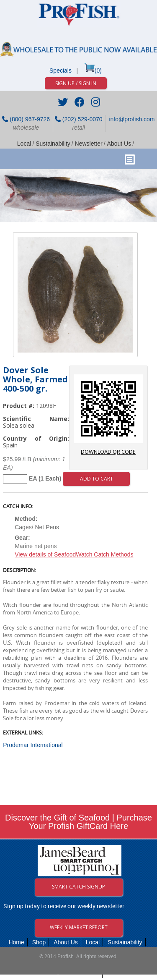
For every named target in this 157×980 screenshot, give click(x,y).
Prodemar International (33, 745)
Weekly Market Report (79, 927)
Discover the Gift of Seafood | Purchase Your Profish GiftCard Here (78, 822)
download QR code (108, 415)
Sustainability (53, 144)
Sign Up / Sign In (76, 83)
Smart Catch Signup (78, 887)
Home (16, 942)
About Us (119, 144)
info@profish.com (131, 119)
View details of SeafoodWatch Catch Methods (74, 554)
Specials (60, 71)
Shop (39, 942)
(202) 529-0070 (79, 119)
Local (24, 144)
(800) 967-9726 (26, 119)
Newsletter (89, 144)
